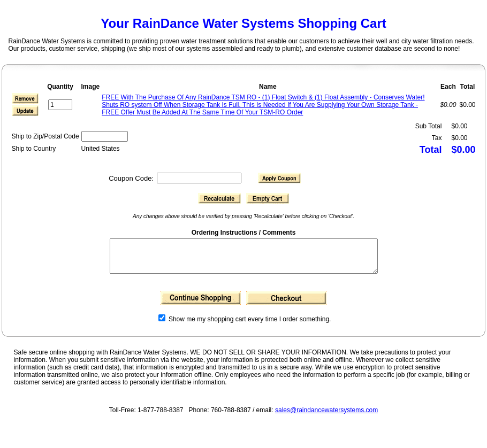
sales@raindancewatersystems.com (326, 416)
